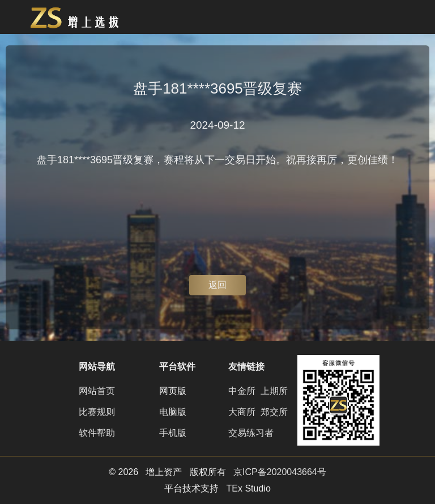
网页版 (173, 391)
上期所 (274, 391)
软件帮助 (97, 433)
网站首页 (97, 391)
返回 (217, 285)
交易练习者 (251, 433)
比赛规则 (97, 412)
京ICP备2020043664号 (280, 472)
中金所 (242, 391)
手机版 (173, 433)
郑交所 (274, 412)
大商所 (242, 412)
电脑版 (173, 412)
